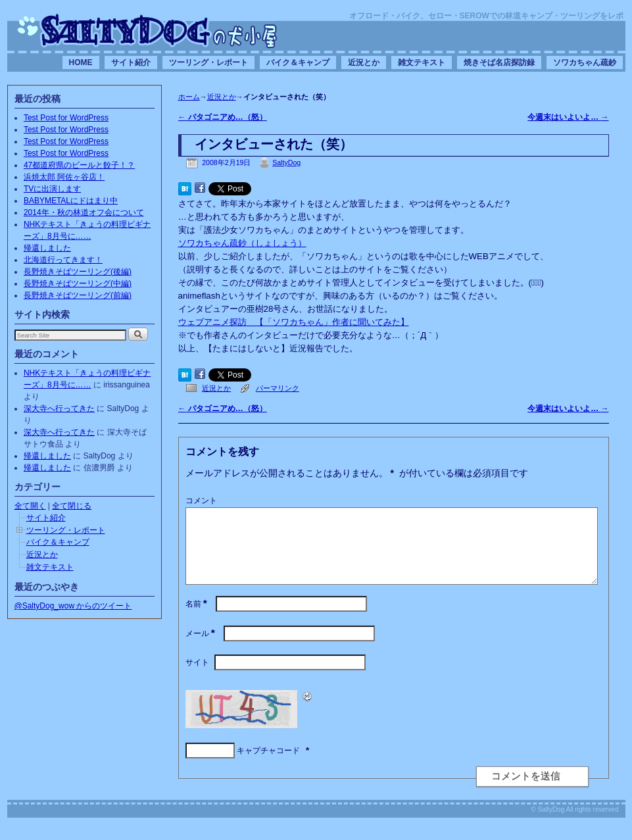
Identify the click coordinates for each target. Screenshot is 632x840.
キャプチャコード (268, 766)
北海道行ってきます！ (63, 260)
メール (202, 649)
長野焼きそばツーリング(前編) (78, 295)
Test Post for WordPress (66, 118)
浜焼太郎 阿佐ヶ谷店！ (64, 177)
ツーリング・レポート (208, 62)
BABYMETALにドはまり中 (71, 201)
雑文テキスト (422, 62)
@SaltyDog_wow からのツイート (73, 606)
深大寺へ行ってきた (59, 408)
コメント (201, 501)
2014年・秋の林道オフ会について (84, 212)
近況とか (364, 62)
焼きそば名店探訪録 (499, 62)
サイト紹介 (131, 62)
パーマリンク (278, 388)
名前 (198, 620)
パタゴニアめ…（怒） (223, 117)
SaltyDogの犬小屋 (147, 30)
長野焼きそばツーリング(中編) (78, 284)
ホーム (189, 97)
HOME (81, 62)
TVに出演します (52, 189)
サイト (197, 678)
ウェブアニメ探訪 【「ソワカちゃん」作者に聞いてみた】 (294, 322)
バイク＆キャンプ (298, 62)
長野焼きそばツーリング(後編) (78, 272)
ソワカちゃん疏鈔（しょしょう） (242, 243)
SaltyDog (286, 162)
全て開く (30, 506)
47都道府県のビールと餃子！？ (79, 165)
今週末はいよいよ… (568, 117)
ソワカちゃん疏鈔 (585, 62)
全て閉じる (72, 506)
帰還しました (47, 248)
